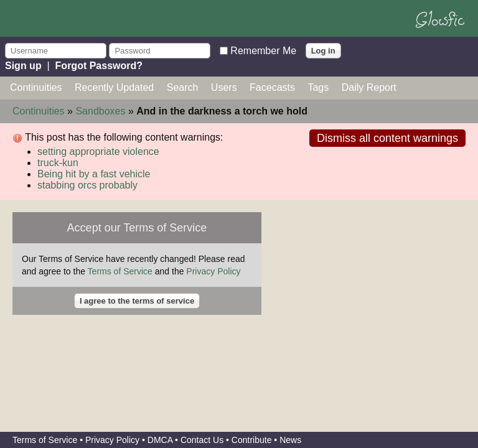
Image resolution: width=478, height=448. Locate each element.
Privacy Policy (213, 271)
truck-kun (58, 163)
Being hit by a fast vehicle (94, 174)
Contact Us (202, 440)
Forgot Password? (99, 66)
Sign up (23, 66)
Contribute (252, 440)
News (290, 440)
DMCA (160, 440)
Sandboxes (100, 111)
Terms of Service (120, 271)
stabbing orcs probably (87, 185)
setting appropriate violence (98, 152)
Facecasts (272, 87)
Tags (318, 87)
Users (224, 87)
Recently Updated (114, 87)
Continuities (36, 87)
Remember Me (263, 50)
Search (183, 87)
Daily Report (369, 87)
